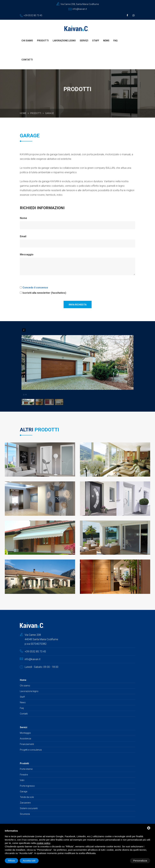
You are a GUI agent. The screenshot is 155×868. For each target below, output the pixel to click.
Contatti (27, 60)
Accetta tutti (141, 861)
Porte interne (26, 769)
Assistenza (25, 739)
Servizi (84, 41)
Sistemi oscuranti (29, 809)
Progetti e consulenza (31, 750)
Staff (96, 41)
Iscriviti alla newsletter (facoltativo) (44, 293)
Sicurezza (25, 814)
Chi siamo (27, 41)
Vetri (22, 781)
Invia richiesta (78, 305)
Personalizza (15, 861)
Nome (23, 218)
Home (23, 114)
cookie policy (43, 843)
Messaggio (27, 255)
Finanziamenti (27, 744)
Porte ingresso (27, 786)
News (106, 41)
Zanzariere (25, 803)
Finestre (24, 775)
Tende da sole (27, 797)
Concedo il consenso (35, 288)
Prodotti (43, 41)
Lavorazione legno (64, 41)
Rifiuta (123, 861)
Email (23, 237)
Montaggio (25, 733)
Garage (24, 792)
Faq (115, 41)
